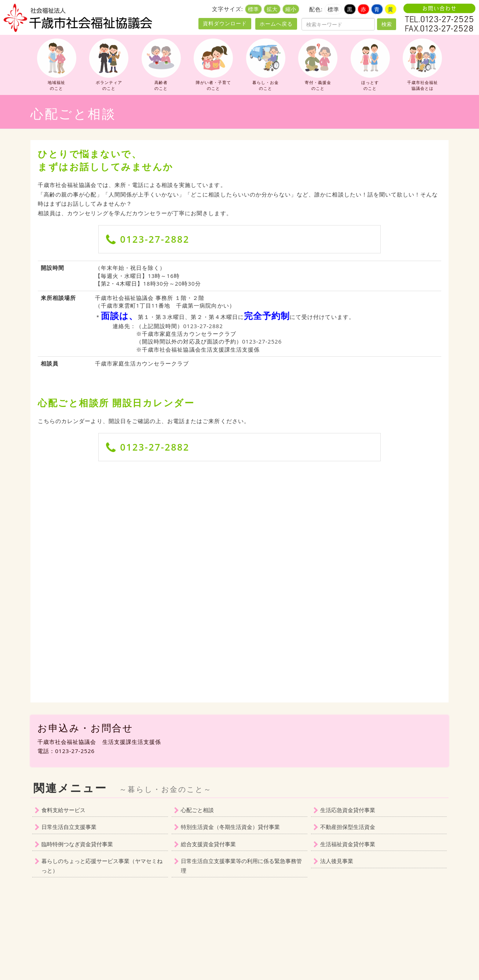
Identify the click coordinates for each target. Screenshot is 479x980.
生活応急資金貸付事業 (348, 810)
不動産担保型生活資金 (348, 827)
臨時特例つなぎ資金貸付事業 (77, 844)
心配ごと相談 (197, 810)
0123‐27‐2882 (203, 326)
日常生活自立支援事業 (69, 827)
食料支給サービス (63, 810)
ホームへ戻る (276, 24)
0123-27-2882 (155, 239)
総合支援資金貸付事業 (208, 844)
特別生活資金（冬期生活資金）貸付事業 (230, 827)
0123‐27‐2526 (262, 341)
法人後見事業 (337, 861)
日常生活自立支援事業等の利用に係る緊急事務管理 (241, 866)
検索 (387, 24)
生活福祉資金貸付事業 (348, 844)
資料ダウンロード (225, 23)
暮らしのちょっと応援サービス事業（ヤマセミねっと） (102, 866)
